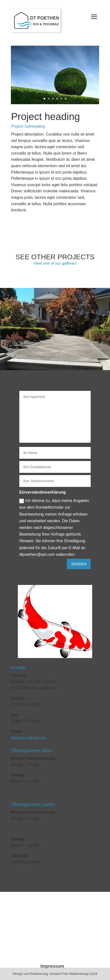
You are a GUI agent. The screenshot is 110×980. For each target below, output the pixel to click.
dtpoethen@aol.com (29, 738)
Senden (79, 564)
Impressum (52, 966)
